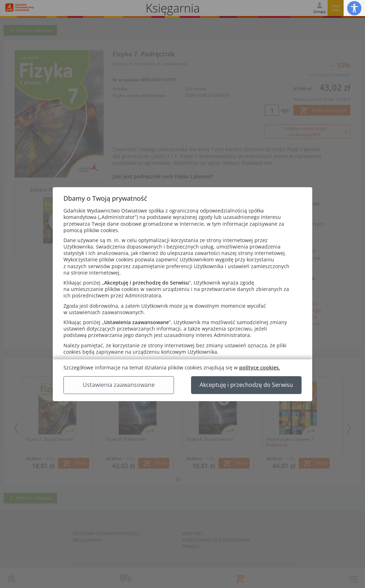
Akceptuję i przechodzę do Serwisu (246, 385)
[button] (354, 8)
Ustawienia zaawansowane (119, 385)
